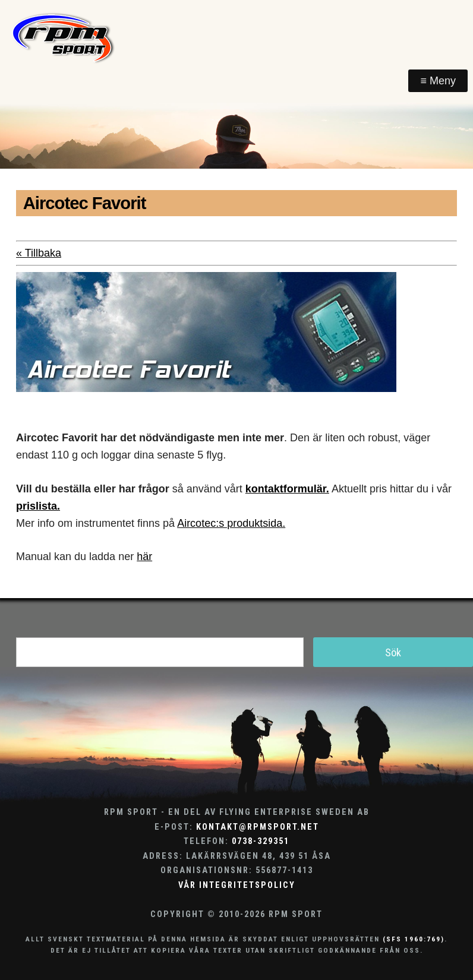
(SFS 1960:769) (414, 939)
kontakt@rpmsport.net (258, 827)
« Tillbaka (39, 253)
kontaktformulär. (287, 489)
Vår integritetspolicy (237, 885)
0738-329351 (261, 841)
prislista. (38, 506)
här (144, 557)
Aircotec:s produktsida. (231, 523)
